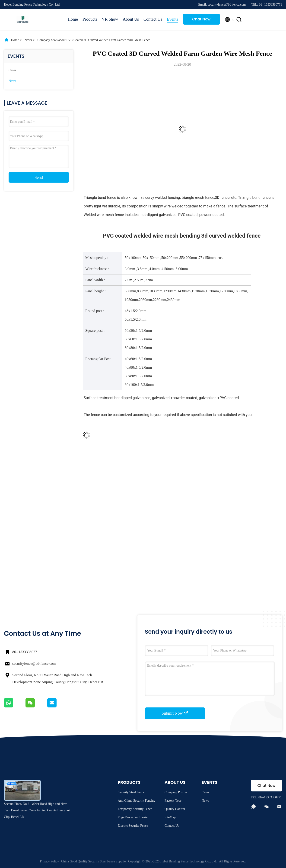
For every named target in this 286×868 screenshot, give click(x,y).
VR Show (110, 19)
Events (173, 19)
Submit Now (175, 713)
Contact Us (153, 19)
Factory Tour (173, 801)
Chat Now (201, 19)
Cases (12, 70)
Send (39, 177)
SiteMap (170, 817)
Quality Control (175, 809)
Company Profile (176, 792)
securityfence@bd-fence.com (34, 663)
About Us (131, 19)
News (28, 40)
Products (90, 19)
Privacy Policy (49, 861)
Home (73, 19)
